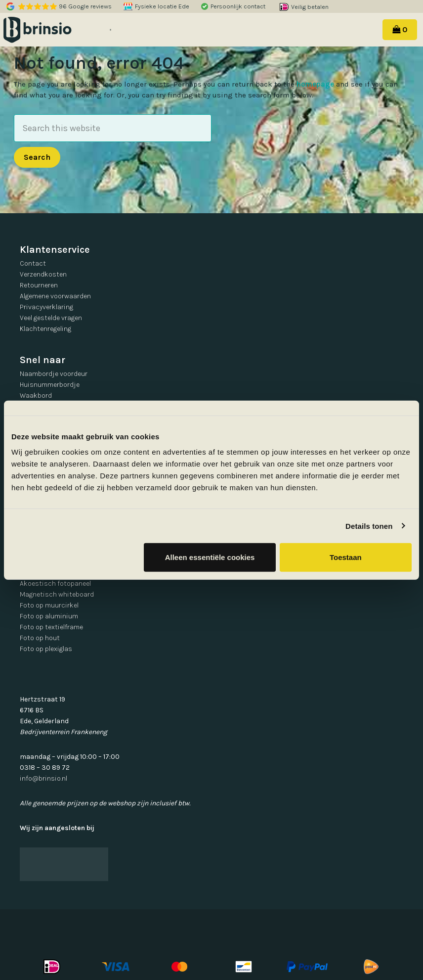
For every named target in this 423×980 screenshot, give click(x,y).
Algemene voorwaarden (55, 296)
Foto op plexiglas (46, 649)
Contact (33, 263)
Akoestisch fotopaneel (55, 583)
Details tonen (369, 526)
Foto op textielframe (51, 627)
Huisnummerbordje (50, 385)
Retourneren (39, 285)
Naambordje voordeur (54, 374)
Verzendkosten (43, 274)
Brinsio (50, 30)
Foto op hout (40, 638)
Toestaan (346, 557)
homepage (315, 84)
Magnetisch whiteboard (57, 594)
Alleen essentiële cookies (210, 557)
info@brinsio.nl (43, 778)
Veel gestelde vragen (51, 318)
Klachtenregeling (45, 329)
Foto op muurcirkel (49, 605)
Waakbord (36, 396)
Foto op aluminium (49, 616)
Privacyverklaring (46, 307)
